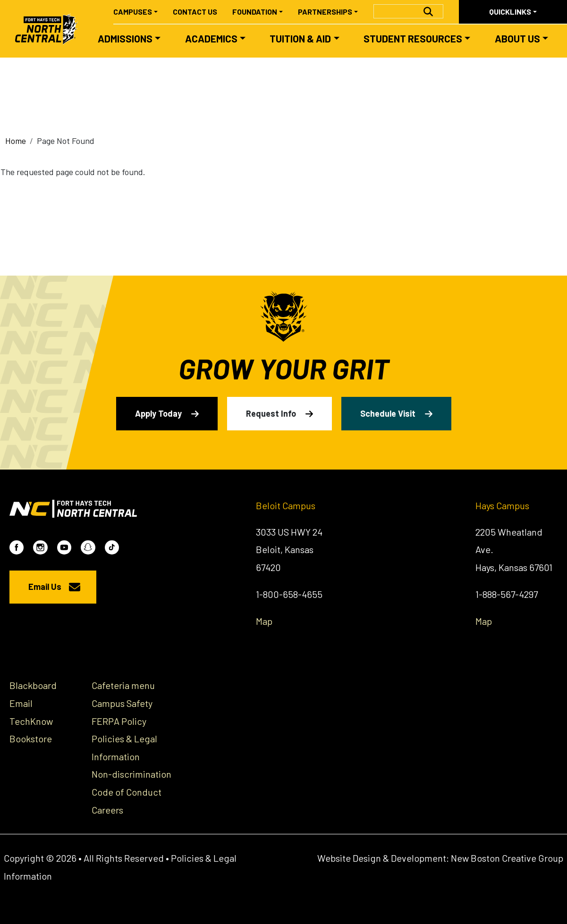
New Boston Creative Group (507, 858)
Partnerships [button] (325, 12)
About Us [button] (517, 38)
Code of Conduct (127, 792)
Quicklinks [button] (510, 12)
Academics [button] (211, 38)
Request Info (271, 413)
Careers (107, 810)
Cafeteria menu (123, 685)
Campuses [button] (133, 12)
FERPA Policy (119, 721)
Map (264, 621)
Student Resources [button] (413, 38)
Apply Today (158, 413)
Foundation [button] (255, 12)
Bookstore (31, 739)
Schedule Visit (388, 413)
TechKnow (31, 721)
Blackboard (33, 685)
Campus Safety (122, 703)
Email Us (45, 587)
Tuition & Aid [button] (300, 38)
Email (21, 703)
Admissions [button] (125, 38)
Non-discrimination (131, 774)
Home (16, 141)
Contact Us (195, 12)
